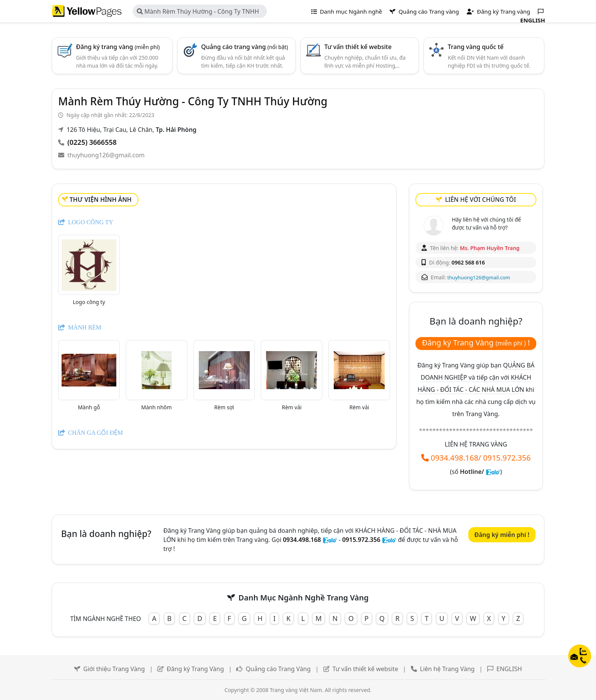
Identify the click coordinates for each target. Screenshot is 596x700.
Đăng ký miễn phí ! (502, 535)
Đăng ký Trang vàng (499, 11)
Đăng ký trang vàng (118, 47)
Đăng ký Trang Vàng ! (476, 343)
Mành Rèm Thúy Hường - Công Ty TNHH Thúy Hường (198, 13)
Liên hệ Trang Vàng (447, 669)
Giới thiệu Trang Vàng (114, 669)
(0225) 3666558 (92, 142)
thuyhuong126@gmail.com (106, 155)
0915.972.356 (507, 458)
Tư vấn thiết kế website (358, 47)
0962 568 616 (468, 262)
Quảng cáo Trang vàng (424, 11)
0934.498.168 (454, 458)
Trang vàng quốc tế (476, 47)
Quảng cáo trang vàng (245, 47)
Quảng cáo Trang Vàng (278, 669)
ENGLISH (509, 669)
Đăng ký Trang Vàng (195, 669)
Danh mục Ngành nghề (347, 11)
